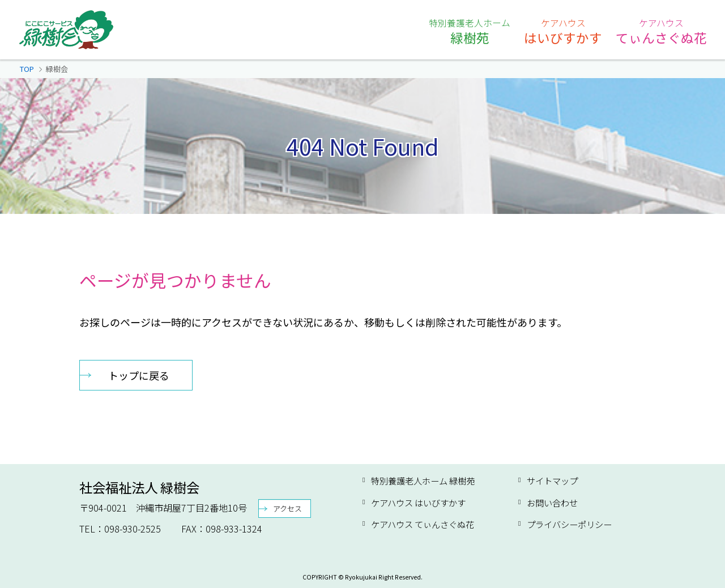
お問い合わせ (552, 503)
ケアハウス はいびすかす (418, 503)
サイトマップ (552, 480)
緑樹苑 (470, 31)
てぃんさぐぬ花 (661, 31)
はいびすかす (563, 31)
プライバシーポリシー (569, 524)
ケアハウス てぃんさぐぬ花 (423, 524)
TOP (27, 69)
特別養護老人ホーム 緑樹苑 (423, 480)
